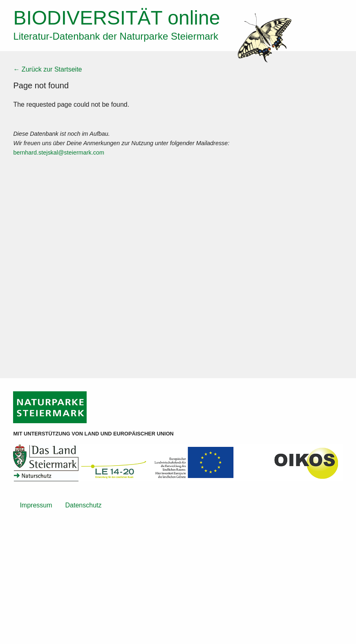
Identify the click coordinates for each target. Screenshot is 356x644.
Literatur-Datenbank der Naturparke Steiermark (116, 36)
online (116, 18)
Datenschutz (84, 505)
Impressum (36, 505)
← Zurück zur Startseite (47, 69)
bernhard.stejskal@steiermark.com (59, 153)
